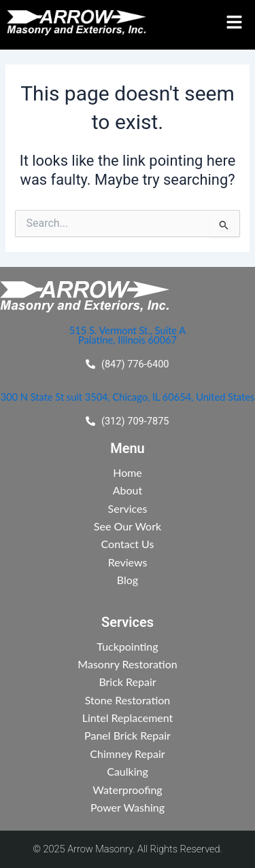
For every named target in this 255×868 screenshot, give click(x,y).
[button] (231, 22)
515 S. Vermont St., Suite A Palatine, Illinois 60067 (128, 336)
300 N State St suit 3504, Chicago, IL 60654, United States (128, 397)
